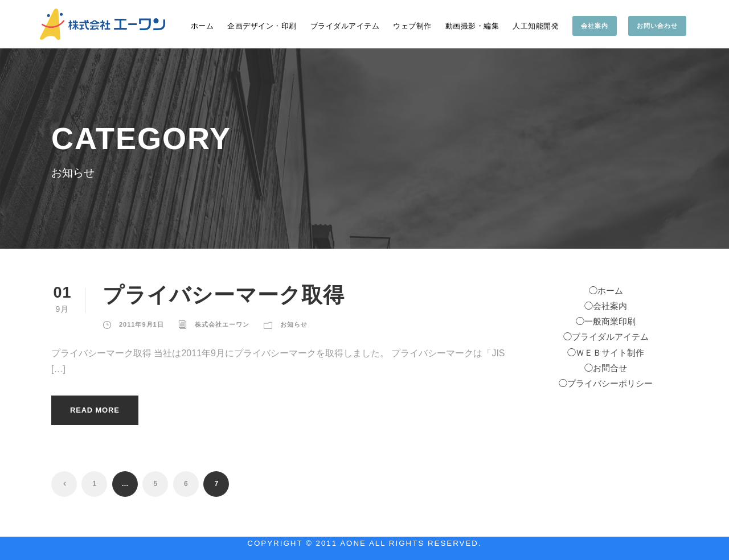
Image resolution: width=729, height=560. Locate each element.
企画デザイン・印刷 (262, 26)
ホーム (202, 26)
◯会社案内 (606, 306)
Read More (95, 410)
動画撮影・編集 (472, 26)
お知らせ (294, 324)
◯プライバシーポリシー (606, 384)
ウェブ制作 (412, 26)
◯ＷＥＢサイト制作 (606, 353)
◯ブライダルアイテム (606, 337)
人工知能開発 (536, 26)
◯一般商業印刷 (606, 322)
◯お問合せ (606, 368)
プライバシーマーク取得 (224, 295)
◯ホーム (606, 291)
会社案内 (595, 26)
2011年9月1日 (142, 324)
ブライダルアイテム (345, 26)
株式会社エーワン (222, 324)
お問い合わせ (657, 26)
